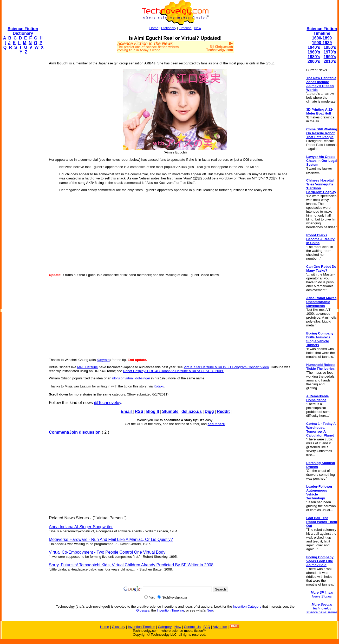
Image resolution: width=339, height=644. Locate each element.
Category (165, 627)
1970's (330, 52)
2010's (330, 61)
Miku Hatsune (87, 367)
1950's (330, 47)
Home (154, 28)
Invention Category (247, 606)
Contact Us (192, 627)
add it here (216, 424)
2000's (314, 61)
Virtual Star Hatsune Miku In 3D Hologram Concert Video (226, 367)
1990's (330, 57)
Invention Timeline (170, 610)
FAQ (207, 627)
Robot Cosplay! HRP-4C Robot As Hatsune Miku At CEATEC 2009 (173, 371)
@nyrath (103, 360)
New (198, 28)
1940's (314, 47)
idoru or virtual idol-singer (131, 378)
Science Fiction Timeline (322, 31)
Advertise (220, 627)
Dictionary (169, 28)
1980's (314, 57)
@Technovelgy (107, 403)
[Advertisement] (22, 137)
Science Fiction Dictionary (23, 31)
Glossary (143, 610)
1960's (314, 52)
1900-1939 (322, 43)
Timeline (185, 28)
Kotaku (159, 386)
